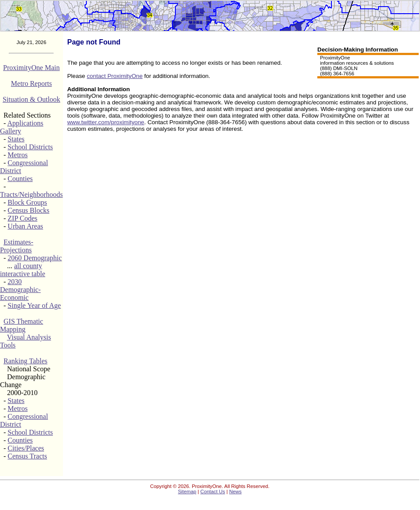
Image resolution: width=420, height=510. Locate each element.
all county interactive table (23, 270)
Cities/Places (26, 448)
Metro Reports (32, 83)
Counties (20, 179)
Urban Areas (25, 226)
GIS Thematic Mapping (22, 325)
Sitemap (187, 492)
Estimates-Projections (17, 246)
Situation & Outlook (32, 99)
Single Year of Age (34, 305)
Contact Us (213, 492)
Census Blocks (28, 210)
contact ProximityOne (115, 76)
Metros (17, 155)
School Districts (30, 147)
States (16, 139)
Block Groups (27, 202)
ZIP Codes (22, 218)
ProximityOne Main (31, 68)
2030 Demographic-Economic (20, 290)
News (235, 492)
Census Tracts (27, 456)
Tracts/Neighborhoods (32, 194)
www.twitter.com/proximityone (106, 122)
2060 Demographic (35, 258)
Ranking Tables (25, 361)
